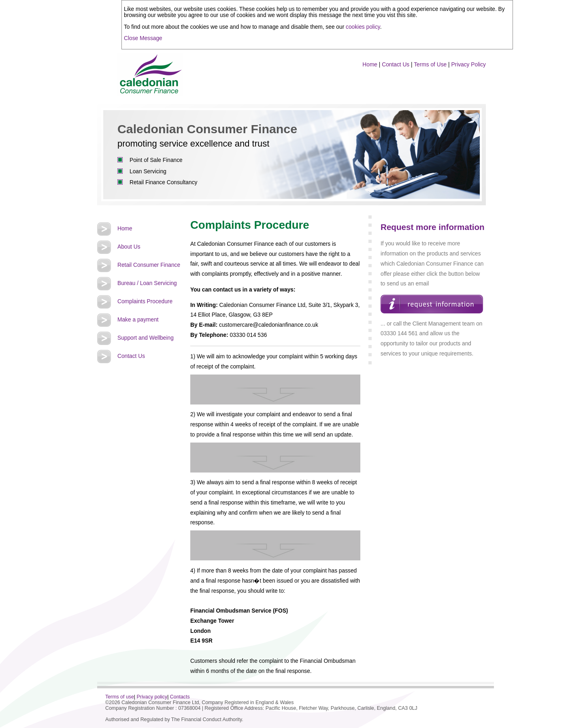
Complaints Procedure (145, 301)
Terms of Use (430, 65)
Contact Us (396, 65)
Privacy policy (152, 697)
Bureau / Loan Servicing (147, 283)
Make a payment (138, 320)
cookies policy (363, 27)
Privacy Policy (468, 65)
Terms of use (120, 697)
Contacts (180, 697)
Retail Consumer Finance (149, 265)
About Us (129, 247)
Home (370, 65)
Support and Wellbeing (146, 338)
